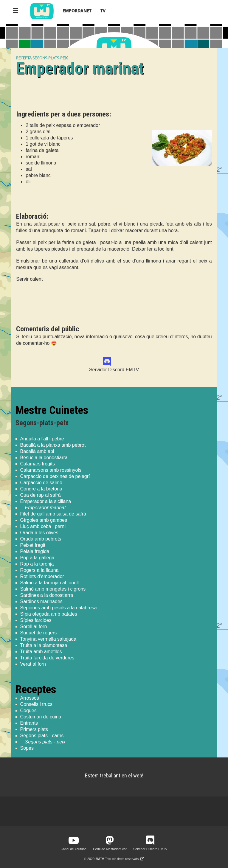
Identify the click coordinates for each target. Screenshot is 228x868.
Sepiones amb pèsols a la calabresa (59, 608)
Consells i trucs (36, 704)
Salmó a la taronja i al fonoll (50, 583)
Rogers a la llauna (39, 570)
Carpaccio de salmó (41, 483)
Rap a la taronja (37, 564)
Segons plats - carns (42, 736)
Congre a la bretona (41, 489)
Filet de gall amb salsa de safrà (53, 514)
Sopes (27, 748)
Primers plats (34, 729)
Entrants (29, 723)
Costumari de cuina (41, 717)
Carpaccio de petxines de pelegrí (55, 476)
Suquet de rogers (39, 633)
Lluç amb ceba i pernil (44, 526)
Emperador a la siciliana (46, 501)
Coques (28, 711)
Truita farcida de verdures (47, 658)
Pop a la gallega (37, 558)
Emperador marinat (45, 508)
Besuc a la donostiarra (44, 458)
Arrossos (30, 698)
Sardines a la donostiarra (47, 595)
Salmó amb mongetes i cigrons (53, 589)
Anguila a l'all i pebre (42, 439)
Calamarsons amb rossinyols (51, 470)
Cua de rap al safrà (41, 495)
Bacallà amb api (37, 451)
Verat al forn (33, 664)
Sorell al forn (34, 626)
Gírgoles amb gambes (44, 520)
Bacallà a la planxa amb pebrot (53, 445)
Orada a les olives (39, 533)
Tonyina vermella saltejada (48, 639)
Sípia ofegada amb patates (49, 614)
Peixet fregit (33, 545)
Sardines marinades (41, 601)
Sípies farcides (36, 620)
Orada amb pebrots (41, 539)
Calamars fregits (38, 464)
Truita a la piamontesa (44, 645)
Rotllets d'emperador (42, 576)
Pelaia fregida (35, 551)
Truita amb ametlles (41, 652)
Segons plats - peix (45, 742)
